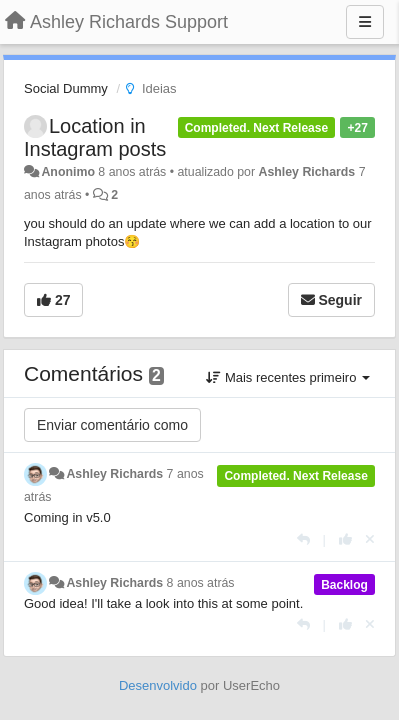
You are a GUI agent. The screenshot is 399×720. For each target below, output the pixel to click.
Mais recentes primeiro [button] (288, 377)
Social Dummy (66, 88)
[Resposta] (303, 539)
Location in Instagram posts (95, 137)
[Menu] (365, 22)
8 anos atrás (201, 583)
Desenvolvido (158, 685)
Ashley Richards (306, 172)
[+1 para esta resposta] (345, 539)
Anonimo (67, 172)
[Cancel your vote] (370, 539)
